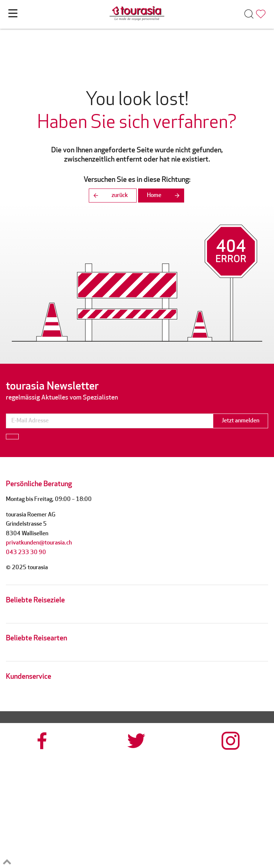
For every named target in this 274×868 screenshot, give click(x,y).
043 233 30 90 (26, 553)
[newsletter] (109, 421)
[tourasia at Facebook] (43, 741)
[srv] (205, 802)
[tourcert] (68, 802)
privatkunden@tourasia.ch (39, 543)
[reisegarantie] (68, 845)
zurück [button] (108, 196)
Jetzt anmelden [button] (240, 421)
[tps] (205, 845)
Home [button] (166, 196)
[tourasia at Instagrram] (231, 741)
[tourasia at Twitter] (137, 741)
